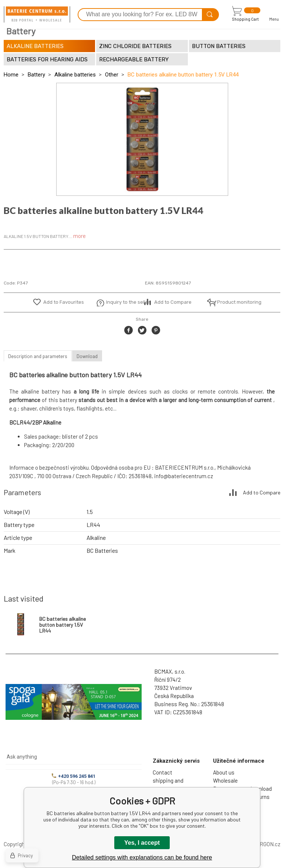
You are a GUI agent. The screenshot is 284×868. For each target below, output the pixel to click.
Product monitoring (235, 302)
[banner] (37, 14)
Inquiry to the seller (124, 302)
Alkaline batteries (75, 75)
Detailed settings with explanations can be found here (142, 857)
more (80, 236)
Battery (36, 75)
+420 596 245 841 (74, 776)
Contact (163, 772)
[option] (142, 139)
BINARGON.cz (264, 844)
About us (224, 772)
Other (112, 75)
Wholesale (225, 780)
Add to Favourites (64, 302)
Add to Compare (173, 302)
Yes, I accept (142, 843)
